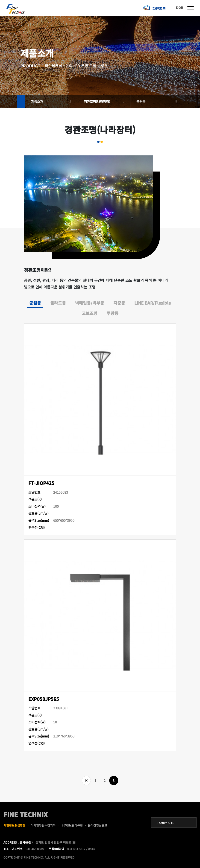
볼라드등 (58, 303)
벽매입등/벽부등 (90, 303)
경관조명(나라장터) (97, 101)
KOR (180, 8)
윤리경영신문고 (97, 825)
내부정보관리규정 (72, 825)
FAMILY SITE (166, 823)
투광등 (113, 313)
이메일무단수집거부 (43, 825)
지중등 (119, 303)
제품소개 (37, 101)
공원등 (141, 101)
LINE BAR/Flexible (153, 303)
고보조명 (90, 313)
